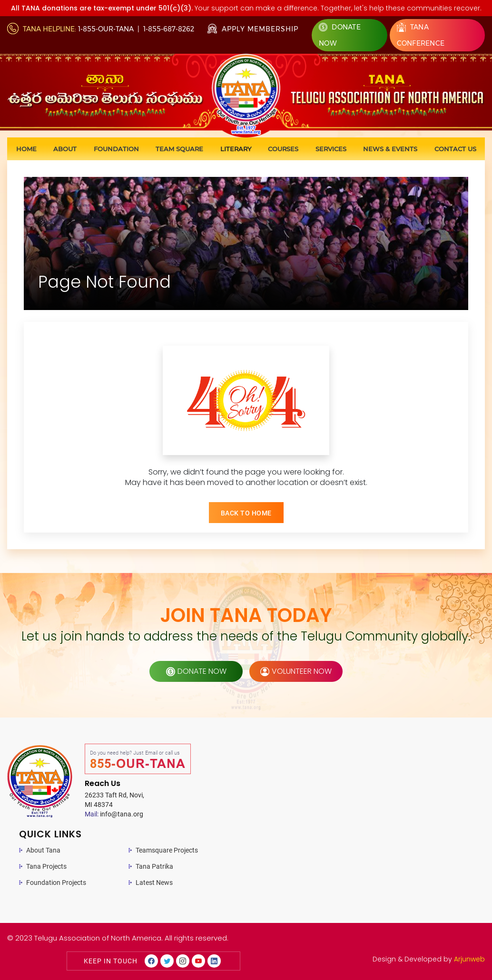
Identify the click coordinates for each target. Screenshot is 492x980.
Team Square (179, 149)
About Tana (43, 850)
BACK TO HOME (246, 513)
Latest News (154, 883)
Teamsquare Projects (167, 850)
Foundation (116, 149)
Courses (283, 149)
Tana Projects (46, 866)
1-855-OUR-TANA (106, 29)
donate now (196, 671)
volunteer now (296, 671)
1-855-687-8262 (169, 29)
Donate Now (340, 35)
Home (26, 149)
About (65, 149)
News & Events (390, 149)
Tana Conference (421, 35)
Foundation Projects (56, 883)
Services (331, 149)
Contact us (455, 149)
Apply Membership (253, 29)
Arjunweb (469, 959)
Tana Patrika (154, 866)
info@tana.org (114, 814)
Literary (236, 149)
